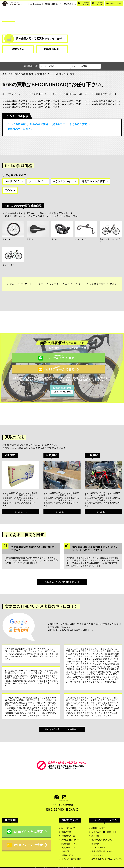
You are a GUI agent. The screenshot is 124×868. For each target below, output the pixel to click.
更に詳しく (21, 504)
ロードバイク (14, 181)
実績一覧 (65, 850)
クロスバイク (38, 181)
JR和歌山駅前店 (98, 826)
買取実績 (47, 4)
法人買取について (69, 846)
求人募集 (95, 834)
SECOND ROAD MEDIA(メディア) (107, 858)
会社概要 (95, 842)
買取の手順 (67, 4)
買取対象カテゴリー (70, 838)
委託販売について (69, 842)
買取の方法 (59, 124)
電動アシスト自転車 (95, 181)
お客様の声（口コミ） (20, 129)
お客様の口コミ (68, 854)
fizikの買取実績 (17, 124)
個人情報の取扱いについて (103, 838)
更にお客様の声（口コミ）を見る (62, 726)
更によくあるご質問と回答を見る (62, 575)
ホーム (30, 4)
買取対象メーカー (57, 4)
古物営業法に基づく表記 (102, 850)
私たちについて (38, 4)
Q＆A (74, 4)
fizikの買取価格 (39, 124)
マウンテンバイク (65, 181)
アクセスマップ (98, 846)
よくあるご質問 (78, 124)
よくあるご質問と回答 (71, 858)
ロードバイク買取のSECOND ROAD (19, 74)
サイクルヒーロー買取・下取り (105, 830)
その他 (10, 190)
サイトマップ (97, 854)
